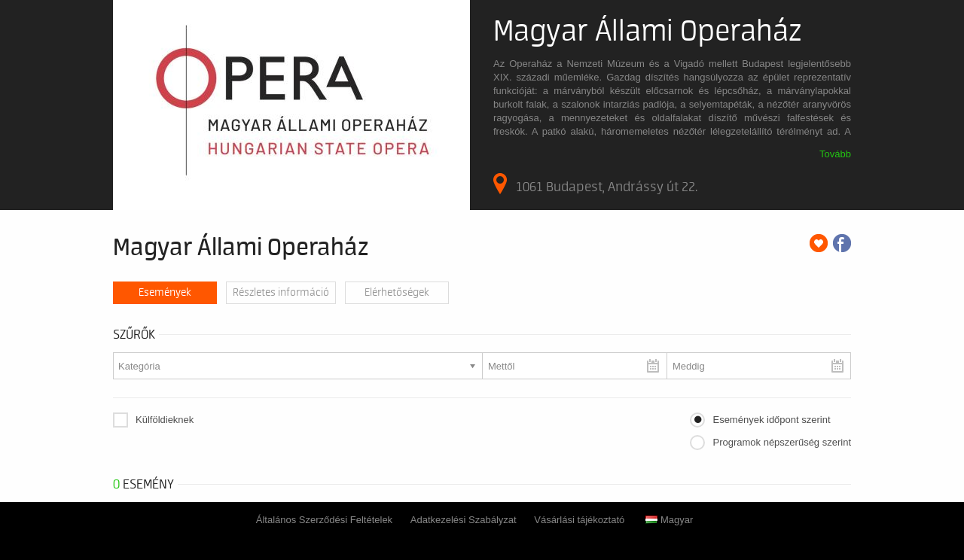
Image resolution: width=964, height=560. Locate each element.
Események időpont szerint (771, 420)
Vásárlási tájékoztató (579, 520)
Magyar (669, 520)
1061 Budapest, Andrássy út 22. (595, 184)
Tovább (835, 154)
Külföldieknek (165, 420)
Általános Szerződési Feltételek (324, 520)
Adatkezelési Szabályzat (464, 520)
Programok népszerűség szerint (782, 442)
